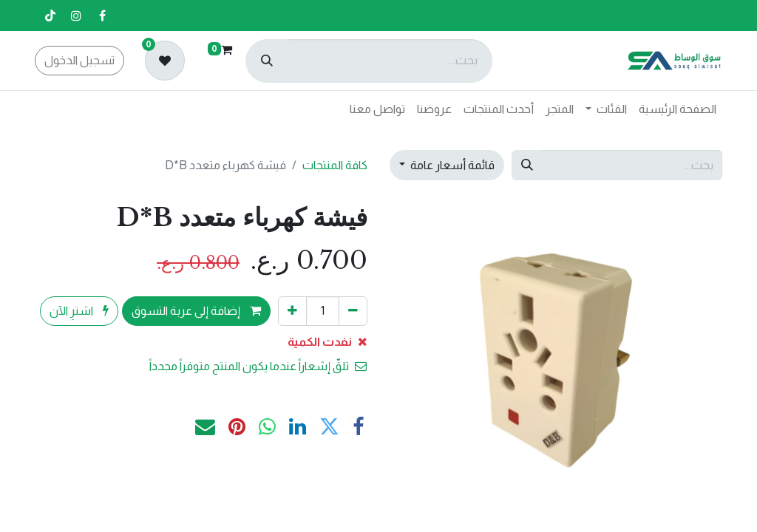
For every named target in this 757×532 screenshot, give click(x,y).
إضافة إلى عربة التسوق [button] (196, 311)
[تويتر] (329, 427)
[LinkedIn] (298, 427)
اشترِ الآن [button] (79, 311)
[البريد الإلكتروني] (205, 427)
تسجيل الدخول (79, 60)
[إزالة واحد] (353, 311)
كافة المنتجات (335, 165)
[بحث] (267, 61)
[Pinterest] (237, 427)
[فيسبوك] (102, 16)
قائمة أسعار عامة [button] (451, 165)
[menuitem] (678, 109)
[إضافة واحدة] (292, 311)
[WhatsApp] (267, 427)
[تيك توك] (50, 16)
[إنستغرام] (76, 16)
